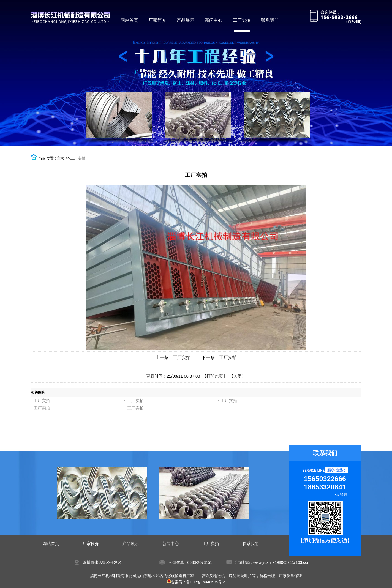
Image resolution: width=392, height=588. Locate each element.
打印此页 (215, 376)
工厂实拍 (78, 158)
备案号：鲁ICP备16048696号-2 (196, 582)
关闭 (238, 376)
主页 (61, 158)
